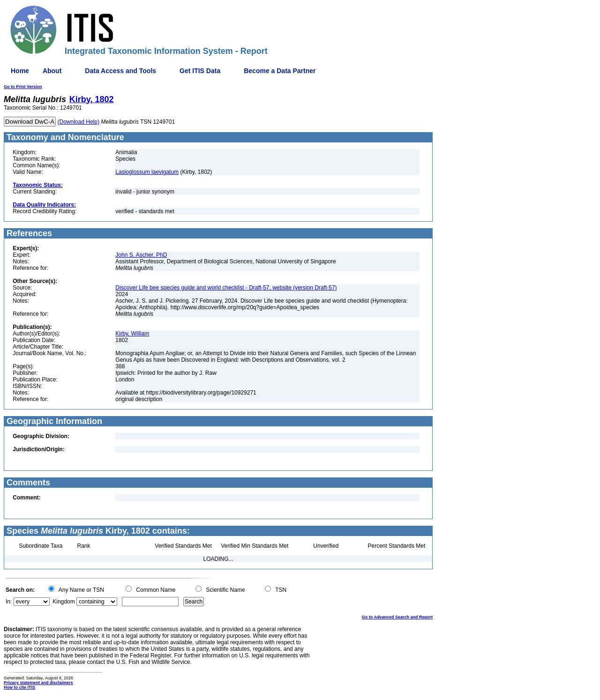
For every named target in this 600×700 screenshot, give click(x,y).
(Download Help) (79, 122)
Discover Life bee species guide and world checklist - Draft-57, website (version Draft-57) (226, 288)
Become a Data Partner (280, 71)
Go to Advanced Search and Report (397, 617)
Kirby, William (132, 334)
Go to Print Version (23, 87)
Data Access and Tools (120, 71)
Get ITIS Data (200, 71)
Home (20, 71)
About (52, 71)
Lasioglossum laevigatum (147, 172)
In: (9, 602)
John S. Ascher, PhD (141, 255)
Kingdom (64, 602)
